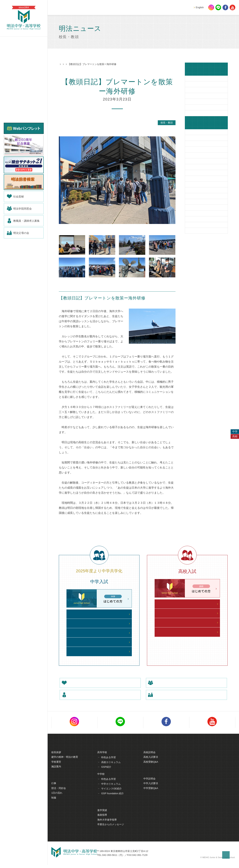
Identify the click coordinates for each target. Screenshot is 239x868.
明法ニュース (76, 64)
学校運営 (56, 766)
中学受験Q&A (151, 793)
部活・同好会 (59, 793)
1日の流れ (57, 798)
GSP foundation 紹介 (112, 798)
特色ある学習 (108, 762)
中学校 (101, 778)
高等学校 (102, 757)
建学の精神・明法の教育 (65, 762)
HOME (62, 64)
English (200, 7)
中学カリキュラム (111, 788)
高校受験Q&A (151, 766)
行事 (54, 788)
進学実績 (102, 815)
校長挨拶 (56, 757)
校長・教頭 (93, 64)
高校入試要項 (151, 762)
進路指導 (102, 820)
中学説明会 (149, 783)
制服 (54, 803)
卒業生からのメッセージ (111, 829)
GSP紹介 (106, 772)
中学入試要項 (151, 788)
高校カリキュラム (111, 767)
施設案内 (56, 771)
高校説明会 (149, 757)
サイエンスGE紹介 (111, 793)
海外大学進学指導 (107, 825)
